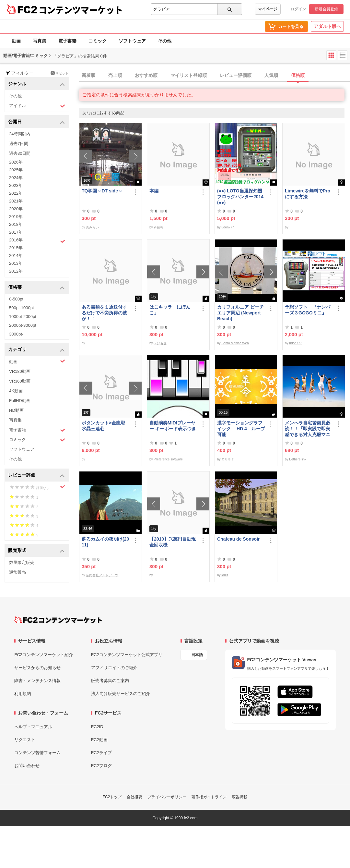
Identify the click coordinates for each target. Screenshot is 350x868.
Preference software (168, 459)
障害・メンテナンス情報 (37, 681)
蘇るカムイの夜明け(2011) (105, 542)
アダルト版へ (327, 26)
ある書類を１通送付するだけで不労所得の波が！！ (104, 313)
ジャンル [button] (36, 84)
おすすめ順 (146, 75)
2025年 (16, 170)
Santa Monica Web (235, 343)
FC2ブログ (101, 766)
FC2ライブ (101, 753)
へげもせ (160, 343)
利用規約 (23, 694)
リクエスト (25, 740)
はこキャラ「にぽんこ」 (170, 310)
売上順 (115, 75)
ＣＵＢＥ (228, 459)
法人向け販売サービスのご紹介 (121, 694)
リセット (59, 73)
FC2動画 (99, 740)
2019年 (16, 217)
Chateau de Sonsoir (238, 539)
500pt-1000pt (22, 308)
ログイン (298, 9)
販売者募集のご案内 (110, 681)
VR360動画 (20, 381)
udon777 (228, 227)
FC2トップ (112, 797)
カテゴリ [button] (36, 350)
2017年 (16, 232)
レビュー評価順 (236, 75)
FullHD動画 (20, 401)
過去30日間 (20, 153)
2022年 (16, 193)
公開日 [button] (36, 122)
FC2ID (97, 727)
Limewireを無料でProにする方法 (308, 194)
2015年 (16, 248)
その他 (165, 41)
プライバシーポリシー (167, 797)
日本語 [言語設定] (197, 655)
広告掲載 (239, 797)
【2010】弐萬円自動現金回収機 (173, 542)
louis (225, 575)
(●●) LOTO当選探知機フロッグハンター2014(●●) (240, 197)
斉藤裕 (158, 227)
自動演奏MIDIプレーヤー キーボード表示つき (173, 426)
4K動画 (16, 391)
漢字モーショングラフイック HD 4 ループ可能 (241, 429)
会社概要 (134, 797)
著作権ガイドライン (209, 797)
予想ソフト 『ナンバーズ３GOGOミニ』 (308, 310)
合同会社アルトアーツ (102, 575)
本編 (154, 191)
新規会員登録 (326, 9)
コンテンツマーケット (81, 10)
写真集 (40, 41)
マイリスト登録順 (189, 75)
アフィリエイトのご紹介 (114, 668)
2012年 (16, 271)
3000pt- (16, 334)
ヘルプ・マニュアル (33, 727)
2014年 (16, 256)
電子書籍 (67, 41)
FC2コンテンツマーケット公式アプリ (127, 655)
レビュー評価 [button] (36, 476)
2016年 (37, 241)
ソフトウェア (132, 41)
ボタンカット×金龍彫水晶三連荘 (103, 426)
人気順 (271, 75)
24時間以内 (20, 134)
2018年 (16, 224)
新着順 (88, 75)
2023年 (16, 185)
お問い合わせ (27, 766)
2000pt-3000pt (23, 325)
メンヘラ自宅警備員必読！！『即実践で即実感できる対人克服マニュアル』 (308, 429)
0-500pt (16, 299)
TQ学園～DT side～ (102, 191)
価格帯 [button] (36, 288)
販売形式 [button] (36, 551)
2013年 (16, 263)
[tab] (215, 76)
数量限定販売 (22, 562)
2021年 (16, 201)
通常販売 (17, 572)
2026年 (16, 162)
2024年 (16, 178)
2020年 (16, 209)
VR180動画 (20, 371)
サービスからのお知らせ (37, 668)
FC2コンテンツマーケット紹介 (44, 655)
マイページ (268, 9)
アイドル (37, 106)
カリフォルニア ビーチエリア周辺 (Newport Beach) (240, 313)
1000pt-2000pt (23, 317)
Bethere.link (298, 459)
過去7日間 (19, 144)
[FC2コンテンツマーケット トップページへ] (58, 620)
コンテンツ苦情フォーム (37, 753)
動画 (16, 41)
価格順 (298, 75)
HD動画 (16, 410)
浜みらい (92, 227)
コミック (98, 41)
